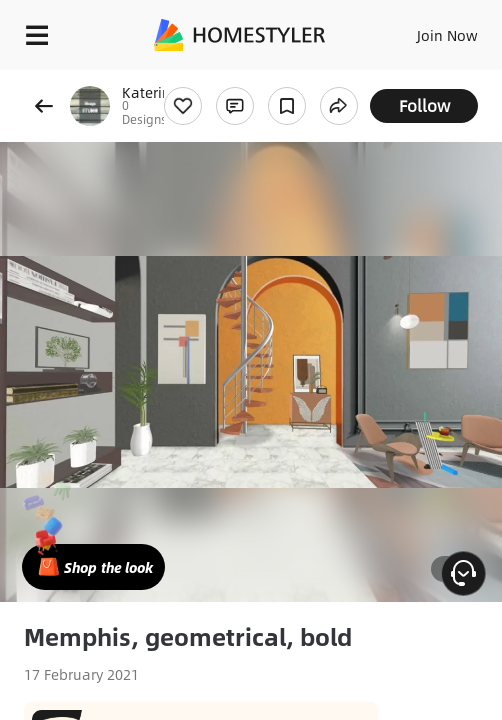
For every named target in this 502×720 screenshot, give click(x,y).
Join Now (447, 35)
